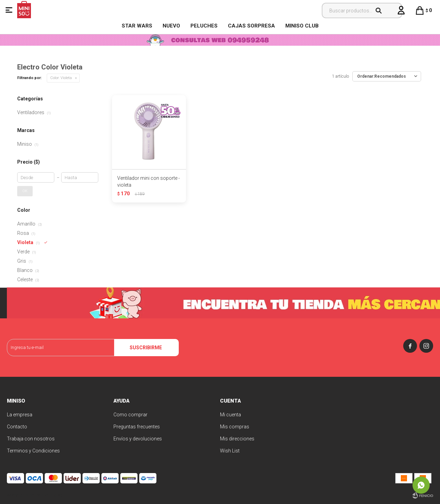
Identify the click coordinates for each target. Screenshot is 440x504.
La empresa (20, 415)
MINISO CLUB (302, 26)
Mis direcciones (237, 439)
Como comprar (130, 415)
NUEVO (171, 26)
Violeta (61, 78)
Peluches (204, 26)
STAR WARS (137, 26)
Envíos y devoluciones (138, 439)
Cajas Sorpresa (251, 26)
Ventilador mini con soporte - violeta (148, 182)
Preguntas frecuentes (137, 427)
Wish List (230, 451)
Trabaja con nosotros (31, 439)
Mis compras (235, 427)
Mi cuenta (230, 415)
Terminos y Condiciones (33, 451)
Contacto (17, 427)
